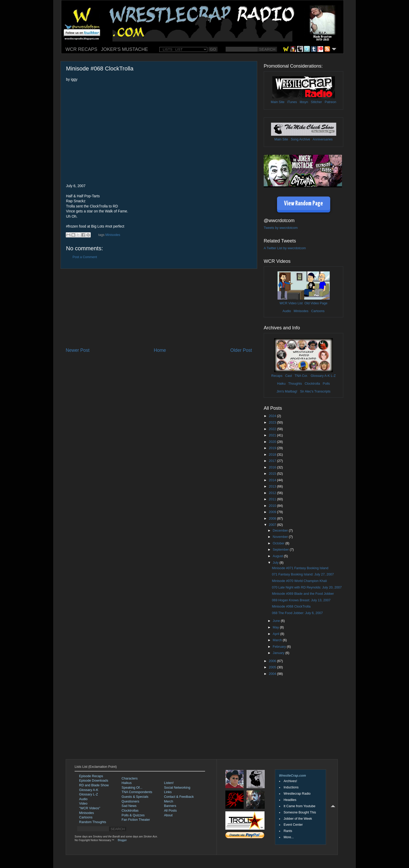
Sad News (129, 806)
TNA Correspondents (137, 792)
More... (289, 837)
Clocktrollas (130, 811)
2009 (273, 512)
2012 (273, 493)
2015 (273, 474)
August (278, 556)
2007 (273, 525)
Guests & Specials (135, 797)
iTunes (292, 102)
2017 (273, 461)
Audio (287, 311)
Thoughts (295, 384)
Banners (170, 806)
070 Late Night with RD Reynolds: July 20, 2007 (307, 587)
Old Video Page (316, 303)
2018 (273, 455)
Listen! (169, 783)
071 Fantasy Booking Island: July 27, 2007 (303, 574)
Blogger (122, 840)
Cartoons (318, 311)
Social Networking (177, 788)
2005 (273, 667)
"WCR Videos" (90, 808)
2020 (273, 442)
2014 (273, 480)
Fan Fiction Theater (136, 820)
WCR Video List (291, 303)
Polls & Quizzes (133, 815)
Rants (288, 831)
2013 (273, 486)
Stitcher (317, 102)
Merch (169, 801)
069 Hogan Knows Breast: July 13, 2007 (301, 600)
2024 (273, 416)
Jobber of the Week (298, 819)
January (279, 653)
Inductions (291, 787)
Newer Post (78, 350)
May (276, 627)
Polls (326, 384)
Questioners (130, 801)
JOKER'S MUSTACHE (124, 49)
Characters (130, 778)
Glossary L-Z (88, 794)
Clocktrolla (312, 384)
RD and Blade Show (94, 785)
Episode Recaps (91, 776)
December (281, 531)
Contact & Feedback (179, 797)
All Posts (170, 811)
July (276, 563)
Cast (288, 376)
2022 (273, 429)
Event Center (293, 825)
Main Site (278, 102)
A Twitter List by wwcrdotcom (285, 248)
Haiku (281, 384)
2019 (273, 448)
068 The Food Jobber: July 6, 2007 (297, 613)
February (280, 647)
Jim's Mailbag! (287, 391)
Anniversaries (323, 139)
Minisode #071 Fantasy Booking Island (300, 568)
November (281, 537)
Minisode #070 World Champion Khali (299, 581)
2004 (273, 674)
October (279, 543)
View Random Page (303, 204)
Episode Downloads (94, 781)
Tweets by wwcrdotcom (281, 228)
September (281, 550)
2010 (273, 506)
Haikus (127, 783)
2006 (273, 661)
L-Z (333, 376)
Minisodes (113, 235)
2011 (273, 499)
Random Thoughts (92, 822)
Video (83, 804)
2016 (273, 467)
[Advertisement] (159, 308)
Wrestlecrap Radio (297, 794)
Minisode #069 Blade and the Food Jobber (303, 594)
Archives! (290, 781)
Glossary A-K (320, 376)
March (278, 640)
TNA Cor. (301, 376)
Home (160, 350)
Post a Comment (85, 257)
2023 (273, 423)
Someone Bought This (300, 812)
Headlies (290, 800)
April (277, 634)
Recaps (277, 376)
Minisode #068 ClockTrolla (291, 607)
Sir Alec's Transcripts (315, 391)
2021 (273, 435)
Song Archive (300, 139)
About (168, 815)
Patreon (330, 102)
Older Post (241, 350)
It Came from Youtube (299, 806)
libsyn (304, 102)
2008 (273, 519)
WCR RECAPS (81, 49)
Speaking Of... (132, 788)
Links (168, 792)
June (277, 621)
